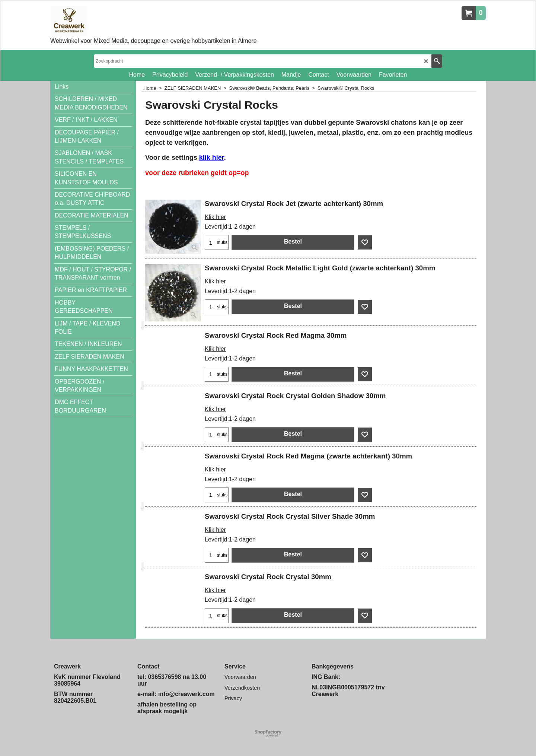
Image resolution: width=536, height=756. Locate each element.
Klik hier (215, 217)
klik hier (212, 158)
